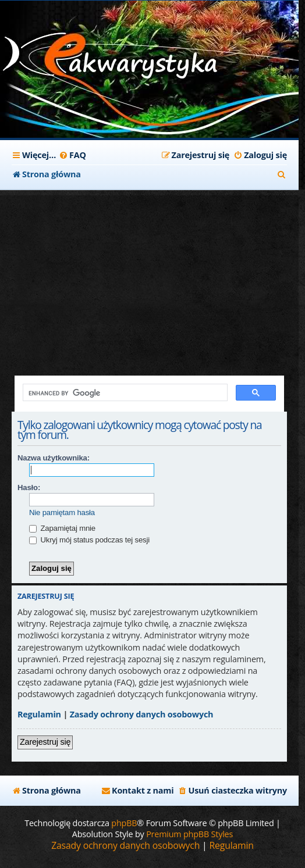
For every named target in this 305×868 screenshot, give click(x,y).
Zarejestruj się (45, 742)
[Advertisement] (149, 277)
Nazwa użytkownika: (54, 458)
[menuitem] (72, 155)
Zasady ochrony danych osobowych (142, 714)
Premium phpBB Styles (189, 834)
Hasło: (29, 487)
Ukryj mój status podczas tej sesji (89, 540)
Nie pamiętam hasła (62, 512)
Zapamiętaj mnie (62, 528)
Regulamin (39, 714)
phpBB (124, 823)
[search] (124, 393)
